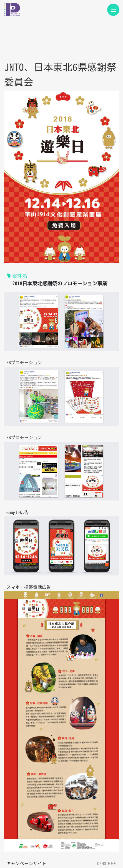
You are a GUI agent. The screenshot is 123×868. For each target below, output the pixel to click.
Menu (115, 7)
